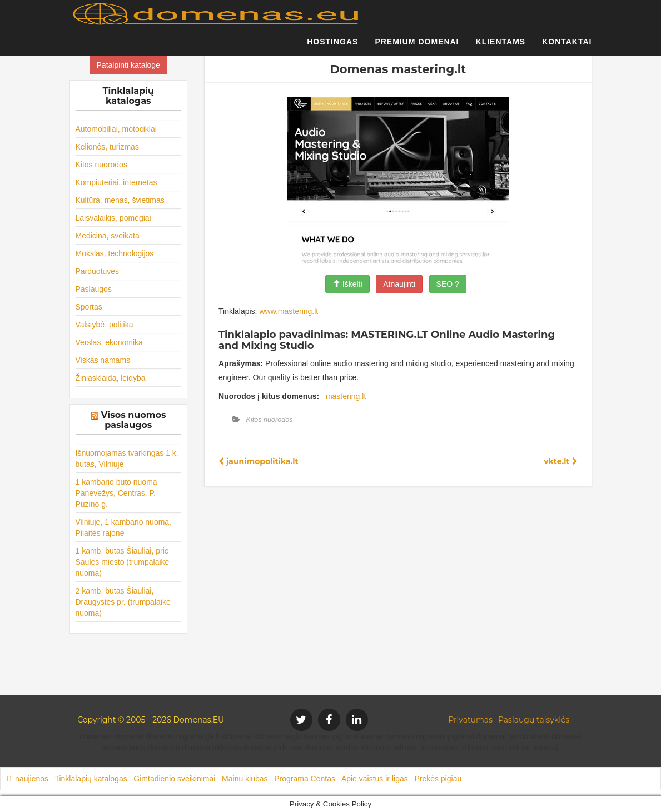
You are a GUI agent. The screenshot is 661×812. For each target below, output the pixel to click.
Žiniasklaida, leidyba (111, 378)
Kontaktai (567, 47)
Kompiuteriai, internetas (116, 182)
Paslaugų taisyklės (534, 720)
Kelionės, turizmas (107, 147)
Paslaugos (94, 289)
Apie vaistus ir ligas (375, 779)
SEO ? (448, 284)
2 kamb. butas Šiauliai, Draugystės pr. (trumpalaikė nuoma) (123, 602)
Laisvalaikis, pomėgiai (113, 218)
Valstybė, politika (105, 325)
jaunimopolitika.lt (259, 461)
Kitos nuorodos (101, 165)
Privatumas (470, 720)
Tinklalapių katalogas (91, 779)
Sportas (89, 307)
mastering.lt (346, 396)
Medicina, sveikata (108, 236)
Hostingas (332, 47)
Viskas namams (103, 360)
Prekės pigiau (438, 779)
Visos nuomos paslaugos (134, 420)
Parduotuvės (98, 271)
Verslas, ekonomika (109, 342)
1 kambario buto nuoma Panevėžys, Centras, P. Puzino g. (116, 493)
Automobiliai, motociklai (116, 129)
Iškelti (347, 284)
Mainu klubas (245, 779)
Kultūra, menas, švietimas (120, 200)
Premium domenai (417, 47)
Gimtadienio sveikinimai (174, 779)
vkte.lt (560, 461)
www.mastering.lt (289, 311)
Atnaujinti (399, 284)
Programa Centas (305, 779)
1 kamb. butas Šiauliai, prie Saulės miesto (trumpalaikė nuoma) (123, 562)
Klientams (501, 47)
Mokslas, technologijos (115, 253)
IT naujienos (27, 779)
